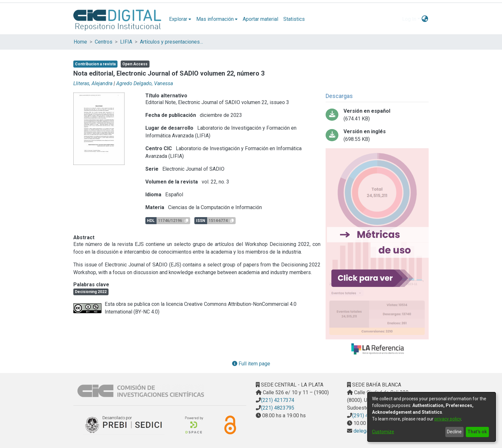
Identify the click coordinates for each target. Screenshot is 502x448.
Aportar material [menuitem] (260, 19)
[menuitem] (180, 19)
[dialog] (432, 417)
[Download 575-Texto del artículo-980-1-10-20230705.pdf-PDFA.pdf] (377, 115)
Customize (383, 432)
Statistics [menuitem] (294, 19)
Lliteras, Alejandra (93, 83)
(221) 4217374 (278, 400)
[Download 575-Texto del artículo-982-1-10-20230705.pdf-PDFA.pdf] (377, 135)
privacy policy (448, 419)
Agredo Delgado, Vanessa (145, 83)
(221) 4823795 (278, 408)
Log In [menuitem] (409, 19)
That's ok (477, 432)
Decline (454, 432)
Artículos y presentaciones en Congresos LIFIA (172, 42)
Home (80, 42)
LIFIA (126, 42)
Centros (104, 42)
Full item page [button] (251, 364)
